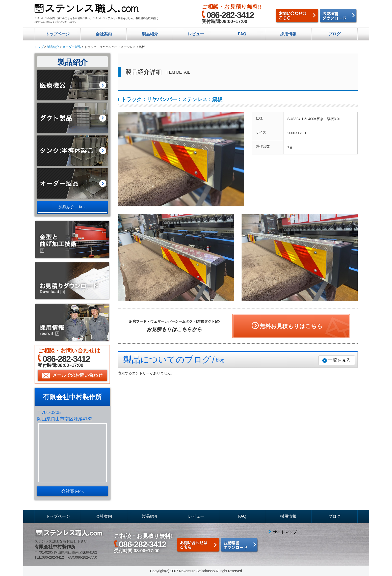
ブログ (334, 34)
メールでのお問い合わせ (77, 375)
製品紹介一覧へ (72, 207)
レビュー (196, 34)
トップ (39, 47)
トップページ (58, 34)
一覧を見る (339, 360)
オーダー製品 (72, 47)
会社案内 (104, 34)
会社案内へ (72, 491)
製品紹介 (150, 34)
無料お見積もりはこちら (291, 326)
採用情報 (288, 34)
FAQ (242, 34)
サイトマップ (285, 532)
